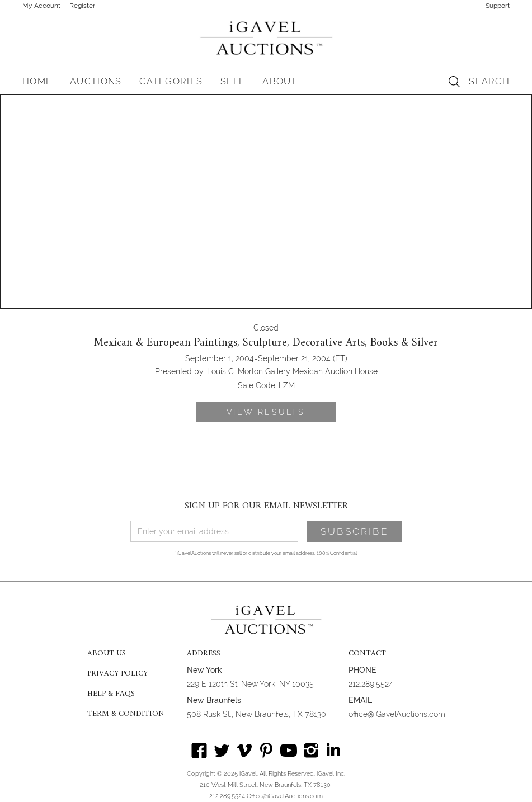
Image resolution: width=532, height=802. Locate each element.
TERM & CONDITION (126, 714)
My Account (41, 6)
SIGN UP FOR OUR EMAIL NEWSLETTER (266, 506)
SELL (232, 81)
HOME (37, 81)
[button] (96, 82)
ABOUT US (107, 654)
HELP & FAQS (111, 694)
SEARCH (489, 81)
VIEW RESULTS (266, 412)
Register (82, 6)
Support (498, 6)
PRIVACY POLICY (117, 674)
